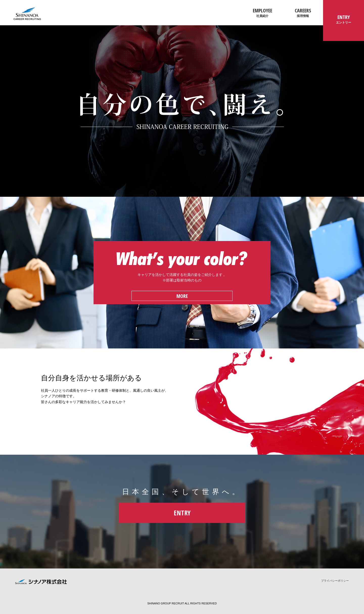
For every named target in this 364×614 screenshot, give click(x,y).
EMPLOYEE (262, 13)
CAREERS (303, 13)
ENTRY (344, 19)
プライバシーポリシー (335, 581)
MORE (182, 296)
